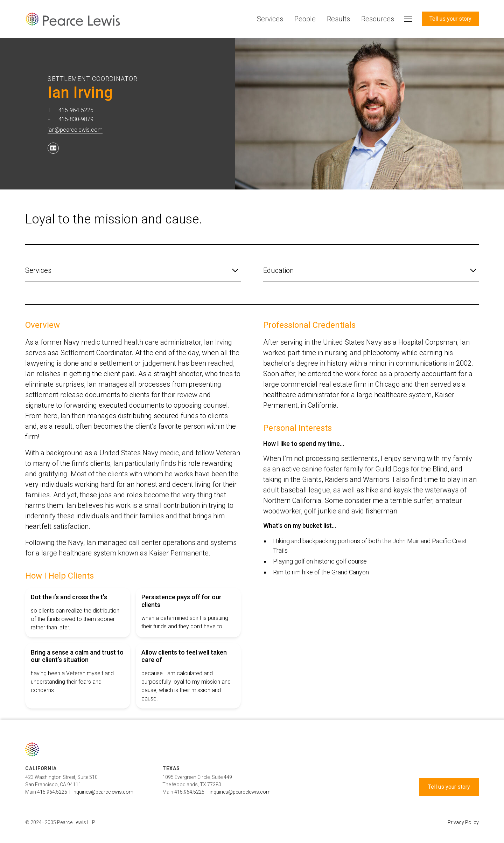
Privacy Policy (463, 822)
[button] (408, 19)
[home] (73, 19)
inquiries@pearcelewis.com (103, 792)
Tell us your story (450, 19)
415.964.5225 (52, 792)
